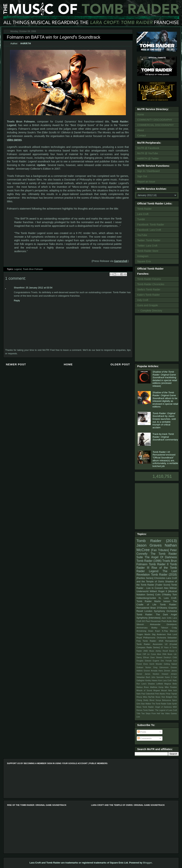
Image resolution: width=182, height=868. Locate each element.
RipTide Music (154, 697)
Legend (18, 269)
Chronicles (160, 578)
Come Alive (156, 654)
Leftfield (160, 684)
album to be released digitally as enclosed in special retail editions (165, 400)
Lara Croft (143, 214)
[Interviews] (154, 618)
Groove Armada (150, 671)
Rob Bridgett (167, 697)
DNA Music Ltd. (170, 654)
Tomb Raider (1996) (149, 561)
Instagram (143, 256)
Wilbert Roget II (158, 591)
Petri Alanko (160, 694)
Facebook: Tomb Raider (151, 225)
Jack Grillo (167, 618)
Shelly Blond (149, 700)
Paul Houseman (153, 621)
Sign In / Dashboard (148, 171)
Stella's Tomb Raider (149, 290)
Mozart (164, 690)
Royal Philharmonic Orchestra (151, 638)
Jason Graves (149, 545)
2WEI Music (149, 651)
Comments (145, 738)
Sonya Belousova (163, 700)
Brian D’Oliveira (159, 608)
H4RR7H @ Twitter (148, 159)
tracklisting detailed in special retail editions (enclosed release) (165, 379)
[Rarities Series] (145, 578)
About (141, 130)
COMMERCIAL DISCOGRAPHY (156, 125)
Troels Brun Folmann (33, 269)
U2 (166, 644)
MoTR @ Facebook (148, 148)
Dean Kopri (154, 631)
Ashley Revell (162, 651)
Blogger (147, 863)
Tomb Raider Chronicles (151, 284)
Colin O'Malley (163, 595)
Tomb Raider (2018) (164, 575)
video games (14, 140)
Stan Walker (146, 704)
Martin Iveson (162, 601)
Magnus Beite (171, 684)
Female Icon (171, 661)
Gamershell (121, 261)
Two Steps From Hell (151, 714)
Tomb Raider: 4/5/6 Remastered (160, 641)
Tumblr (141, 219)
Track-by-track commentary (165, 437)
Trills (139, 714)
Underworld (143, 591)
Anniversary (142, 628)
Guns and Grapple (148, 305)
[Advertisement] (157, 338)
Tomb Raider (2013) (157, 541)
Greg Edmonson (161, 667)
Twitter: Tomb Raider (149, 240)
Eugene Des (158, 661)
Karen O (169, 677)
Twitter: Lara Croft (147, 246)
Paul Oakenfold (148, 694)
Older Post (120, 364)
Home (68, 364)
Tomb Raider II (159, 564)
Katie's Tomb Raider (149, 295)
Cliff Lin (146, 654)
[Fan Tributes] (160, 550)
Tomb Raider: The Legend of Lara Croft (160, 710)
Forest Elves (142, 664)
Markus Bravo (143, 687)
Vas (163, 714)
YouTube (142, 235)
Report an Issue (146, 182)
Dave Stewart (156, 657)
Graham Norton (144, 667)
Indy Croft (143, 300)
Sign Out (142, 176)
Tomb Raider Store (148, 251)
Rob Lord (172, 634)
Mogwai (157, 690)
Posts (142, 732)
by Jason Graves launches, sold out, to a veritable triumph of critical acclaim (164, 420)
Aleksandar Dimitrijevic (163, 624)
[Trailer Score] (163, 585)
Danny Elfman (143, 657)
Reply (17, 300)
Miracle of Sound (144, 690)
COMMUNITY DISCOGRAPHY (155, 120)
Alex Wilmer (170, 588)
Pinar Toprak (171, 694)
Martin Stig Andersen (155, 634)
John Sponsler (157, 677)
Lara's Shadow (148, 684)
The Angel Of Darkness (161, 557)
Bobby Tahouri (160, 628)
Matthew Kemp (157, 687)
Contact (142, 136)
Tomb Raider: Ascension (150, 644)
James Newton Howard (156, 674)
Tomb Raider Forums (149, 279)
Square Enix (144, 261)
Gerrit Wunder (156, 664)
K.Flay (165, 631)
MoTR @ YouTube (148, 153)
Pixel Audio (167, 621)
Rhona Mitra (142, 697)
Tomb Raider (144, 209)
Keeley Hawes (151, 681)
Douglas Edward (144, 661)
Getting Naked (170, 664)
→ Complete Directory (150, 311)
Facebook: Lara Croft (149, 230)
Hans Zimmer (164, 671)
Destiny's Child (170, 657)
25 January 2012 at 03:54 (39, 288)
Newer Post (16, 364)
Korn (160, 681)
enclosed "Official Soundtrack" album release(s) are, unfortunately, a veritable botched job (165, 459)
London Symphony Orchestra (161, 611)
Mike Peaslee (171, 687)
